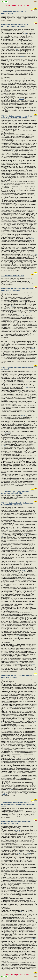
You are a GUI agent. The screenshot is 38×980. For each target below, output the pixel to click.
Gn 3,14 (31, 239)
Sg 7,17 (9, 529)
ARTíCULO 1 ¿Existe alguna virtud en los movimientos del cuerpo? (16, 822)
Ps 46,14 (17, 830)
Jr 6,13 (10, 309)
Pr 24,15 (5, 794)
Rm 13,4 (13, 306)
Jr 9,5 (31, 603)
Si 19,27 (23, 912)
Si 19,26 (33, 939)
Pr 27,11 (22, 316)
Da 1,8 (20, 547)
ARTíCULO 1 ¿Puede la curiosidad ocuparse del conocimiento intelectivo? (17, 504)
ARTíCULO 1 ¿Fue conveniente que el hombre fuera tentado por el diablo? (14, 25)
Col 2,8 (33, 664)
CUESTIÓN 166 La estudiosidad (12, 276)
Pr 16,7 (16, 49)
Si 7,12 (15, 707)
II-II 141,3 (24, 416)
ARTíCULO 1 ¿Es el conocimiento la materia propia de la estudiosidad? (17, 289)
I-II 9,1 (5, 446)
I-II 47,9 (27, 387)
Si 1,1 (20, 527)
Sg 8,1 (8, 61)
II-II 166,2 (25, 570)
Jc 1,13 (32, 90)
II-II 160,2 (8, 433)
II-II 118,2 (32, 312)
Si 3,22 (18, 636)
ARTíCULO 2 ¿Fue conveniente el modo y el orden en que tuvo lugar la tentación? (17, 117)
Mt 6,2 (33, 349)
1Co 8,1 (16, 582)
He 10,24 (9, 790)
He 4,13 (25, 535)
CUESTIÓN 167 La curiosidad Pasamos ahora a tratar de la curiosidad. (15, 492)
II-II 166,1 (20, 853)
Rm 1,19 (18, 663)
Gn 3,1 (13, 150)
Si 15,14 (22, 99)
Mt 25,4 (25, 33)
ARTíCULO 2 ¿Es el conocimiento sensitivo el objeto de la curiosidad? (17, 676)
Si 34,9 (22, 56)
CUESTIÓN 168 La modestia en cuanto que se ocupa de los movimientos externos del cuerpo (18, 804)
